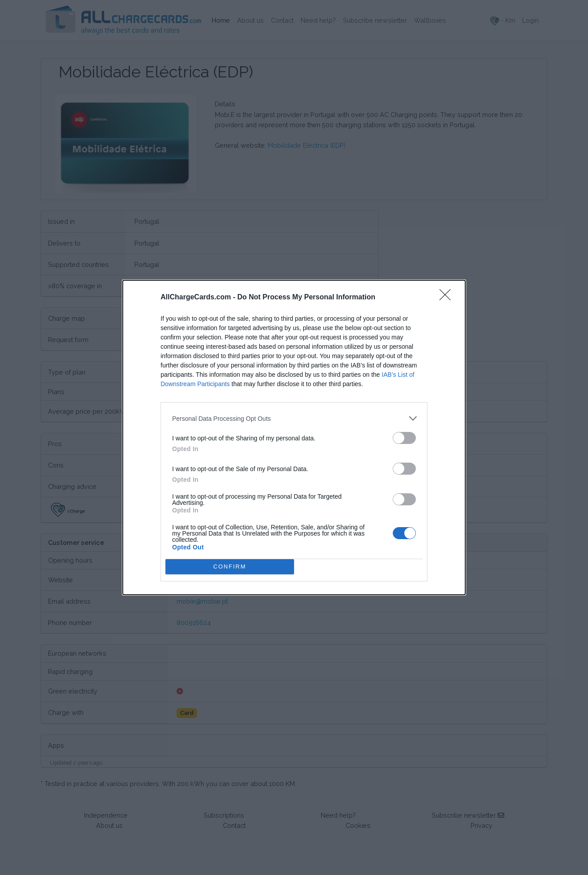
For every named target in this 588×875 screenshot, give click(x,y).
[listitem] (294, 418)
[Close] (448, 298)
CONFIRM (230, 567)
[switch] (404, 438)
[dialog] (294, 437)
